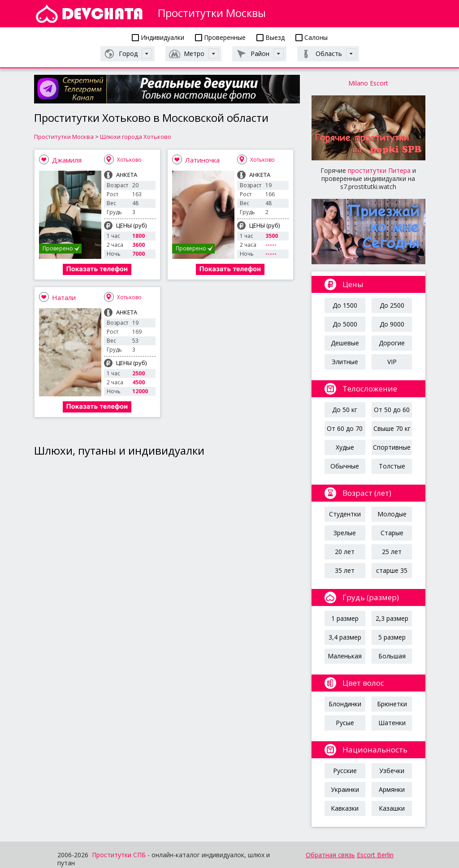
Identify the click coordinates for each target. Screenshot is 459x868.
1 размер (345, 618)
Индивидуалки (158, 37)
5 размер (392, 637)
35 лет (345, 570)
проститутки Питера (379, 170)
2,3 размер (392, 618)
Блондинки (345, 704)
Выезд (271, 37)
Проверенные (220, 37)
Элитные (345, 362)
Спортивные (392, 447)
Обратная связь (330, 855)
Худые (345, 447)
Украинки (345, 789)
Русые (345, 723)
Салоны (312, 37)
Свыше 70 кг (392, 428)
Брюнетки (392, 704)
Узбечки (392, 771)
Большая (392, 656)
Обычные (345, 466)
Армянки (392, 789)
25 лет (392, 552)
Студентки (345, 514)
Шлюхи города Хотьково (136, 137)
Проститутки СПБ (119, 855)
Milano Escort (368, 83)
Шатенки (392, 723)
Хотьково (129, 160)
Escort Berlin (375, 855)
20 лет (345, 552)
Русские (345, 771)
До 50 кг (345, 410)
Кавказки (345, 808)
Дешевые (345, 343)
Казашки (392, 808)
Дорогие (392, 343)
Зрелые (345, 533)
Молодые (392, 514)
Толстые (392, 466)
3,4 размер (345, 637)
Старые (392, 533)
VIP (392, 362)
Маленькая (345, 656)
